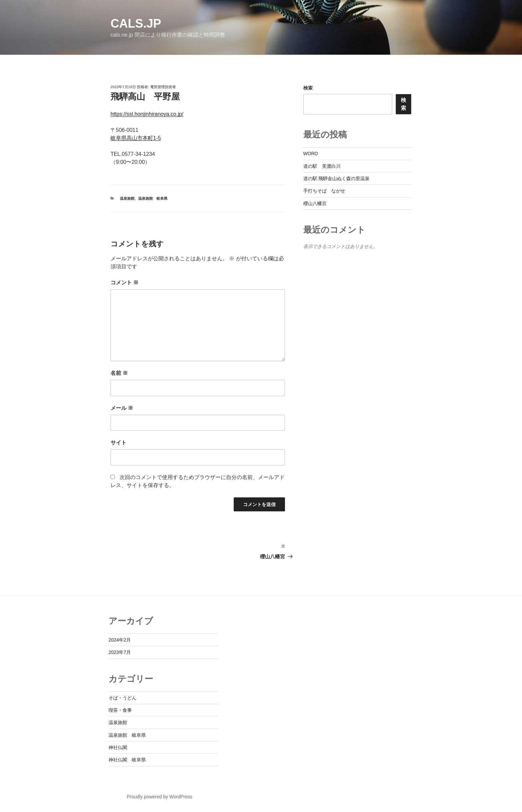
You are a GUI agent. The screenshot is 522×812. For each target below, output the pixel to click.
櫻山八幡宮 (315, 203)
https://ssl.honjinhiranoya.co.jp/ (147, 114)
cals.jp (136, 23)
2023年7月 (120, 652)
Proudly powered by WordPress (160, 797)
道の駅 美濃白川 (322, 166)
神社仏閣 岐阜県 (127, 760)
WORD (311, 153)
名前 (119, 373)
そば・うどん (123, 698)
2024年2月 (120, 640)
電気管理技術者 (163, 87)
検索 (308, 88)
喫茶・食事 (120, 710)
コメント (125, 282)
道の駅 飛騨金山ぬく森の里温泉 (337, 178)
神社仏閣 (118, 747)
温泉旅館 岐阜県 (153, 198)
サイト (119, 443)
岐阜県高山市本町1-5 (136, 138)
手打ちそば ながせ (324, 191)
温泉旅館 (127, 198)
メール (122, 408)
